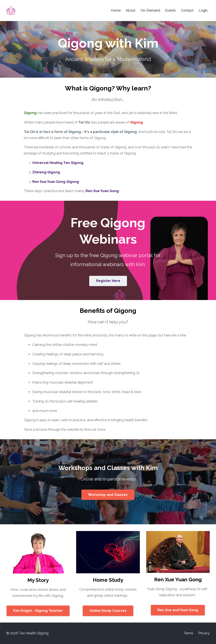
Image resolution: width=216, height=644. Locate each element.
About (131, 10)
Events (171, 10)
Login (203, 10)
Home (116, 10)
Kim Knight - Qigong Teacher (38, 611)
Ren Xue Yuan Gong (102, 191)
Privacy (204, 633)
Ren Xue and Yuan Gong (178, 610)
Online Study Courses (108, 611)
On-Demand (150, 10)
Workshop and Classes (108, 495)
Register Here (108, 281)
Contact (187, 10)
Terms (188, 633)
